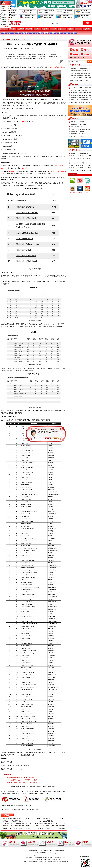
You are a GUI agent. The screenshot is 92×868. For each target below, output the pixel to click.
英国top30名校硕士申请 (76, 127)
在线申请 (75, 55)
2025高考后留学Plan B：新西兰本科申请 (81, 102)
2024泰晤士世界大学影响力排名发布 (13, 826)
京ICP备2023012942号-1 (37, 860)
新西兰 (46, 33)
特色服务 (46, 851)
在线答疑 (75, 50)
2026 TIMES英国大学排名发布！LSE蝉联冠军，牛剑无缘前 (21, 780)
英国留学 (10, 753)
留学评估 (73, 193)
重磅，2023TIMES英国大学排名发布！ (47, 826)
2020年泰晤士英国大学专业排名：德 (13, 823)
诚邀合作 (57, 851)
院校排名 (62, 29)
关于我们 (35, 851)
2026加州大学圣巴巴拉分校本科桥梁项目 (81, 88)
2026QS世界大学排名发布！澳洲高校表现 (81, 168)
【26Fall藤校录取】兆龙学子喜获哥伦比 (80, 68)
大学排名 (23, 39)
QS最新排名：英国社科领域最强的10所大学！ (19, 806)
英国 (18, 33)
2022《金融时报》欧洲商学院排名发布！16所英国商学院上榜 (24, 809)
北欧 (60, 33)
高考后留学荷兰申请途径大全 (78, 131)
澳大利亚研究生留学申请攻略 (78, 134)
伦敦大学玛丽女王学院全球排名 (12, 819)
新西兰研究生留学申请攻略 (77, 136)
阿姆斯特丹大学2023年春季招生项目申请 (81, 98)
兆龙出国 (30, 851)
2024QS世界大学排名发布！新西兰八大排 (81, 170)
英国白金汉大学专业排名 (43, 828)
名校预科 (54, 29)
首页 (4, 29)
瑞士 (67, 33)
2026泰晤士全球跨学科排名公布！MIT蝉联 (81, 153)
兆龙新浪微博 (73, 58)
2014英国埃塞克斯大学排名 (44, 819)
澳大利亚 (39, 33)
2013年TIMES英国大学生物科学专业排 (47, 823)
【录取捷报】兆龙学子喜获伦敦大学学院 (80, 73)
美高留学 (12, 29)
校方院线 (80, 193)
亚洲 (74, 33)
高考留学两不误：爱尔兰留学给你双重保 (81, 129)
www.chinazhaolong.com (21, 787)
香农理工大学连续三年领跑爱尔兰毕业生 (81, 95)
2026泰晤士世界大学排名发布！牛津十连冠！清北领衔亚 (21, 783)
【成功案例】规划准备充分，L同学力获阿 (80, 78)
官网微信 (73, 184)
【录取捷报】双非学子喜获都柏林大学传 (80, 76)
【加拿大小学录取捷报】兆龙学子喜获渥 (80, 71)
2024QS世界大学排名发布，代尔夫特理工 (81, 165)
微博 (80, 184)
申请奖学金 (46, 29)
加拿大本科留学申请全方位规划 (79, 124)
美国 (4, 33)
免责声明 (62, 851)
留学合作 (79, 29)
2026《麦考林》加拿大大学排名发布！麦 (81, 163)
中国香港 (53, 33)
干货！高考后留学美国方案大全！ (79, 122)
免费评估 (86, 50)
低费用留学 (29, 29)
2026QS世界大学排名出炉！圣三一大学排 (81, 156)
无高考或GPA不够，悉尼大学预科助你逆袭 (81, 100)
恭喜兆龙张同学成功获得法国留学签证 (80, 80)
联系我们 (41, 851)
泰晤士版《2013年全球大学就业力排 (13, 821)
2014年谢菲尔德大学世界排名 (45, 821)
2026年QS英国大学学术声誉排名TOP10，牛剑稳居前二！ (21, 777)
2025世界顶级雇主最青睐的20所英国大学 (81, 93)
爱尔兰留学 (21, 29)
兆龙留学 (11, 49)
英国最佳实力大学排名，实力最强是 (13, 828)
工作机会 (51, 851)
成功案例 (70, 29)
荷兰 (32, 33)
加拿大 (11, 33)
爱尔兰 (25, 33)
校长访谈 (87, 29)
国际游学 (37, 29)
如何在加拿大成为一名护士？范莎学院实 (81, 90)
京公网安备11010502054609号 (52, 860)
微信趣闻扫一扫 (82, 58)
